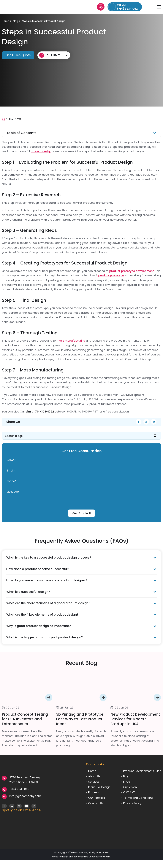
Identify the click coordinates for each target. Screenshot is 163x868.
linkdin (154, 422)
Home (5, 21)
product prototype (111, 275)
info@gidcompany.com (149, 7)
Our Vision (130, 787)
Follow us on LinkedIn (12, 806)
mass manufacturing (71, 341)
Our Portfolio (97, 798)
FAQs (127, 782)
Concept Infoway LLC (100, 857)
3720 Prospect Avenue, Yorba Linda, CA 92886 (25, 780)
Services (94, 782)
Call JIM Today (57, 55)
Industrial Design (99, 787)
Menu (159, 7)
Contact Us (96, 803)
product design (41, 151)
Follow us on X (19, 806)
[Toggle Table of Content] (81, 133)
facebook (139, 422)
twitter (146, 422)
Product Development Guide (142, 771)
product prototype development (132, 271)
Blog (15, 21)
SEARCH (155, 436)
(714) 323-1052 (19, 789)
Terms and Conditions (138, 798)
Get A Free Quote (101, 7)
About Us (94, 776)
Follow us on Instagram (34, 806)
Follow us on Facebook (4, 806)
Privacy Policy (132, 803)
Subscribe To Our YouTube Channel (26, 806)
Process (94, 792)
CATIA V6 (129, 792)
